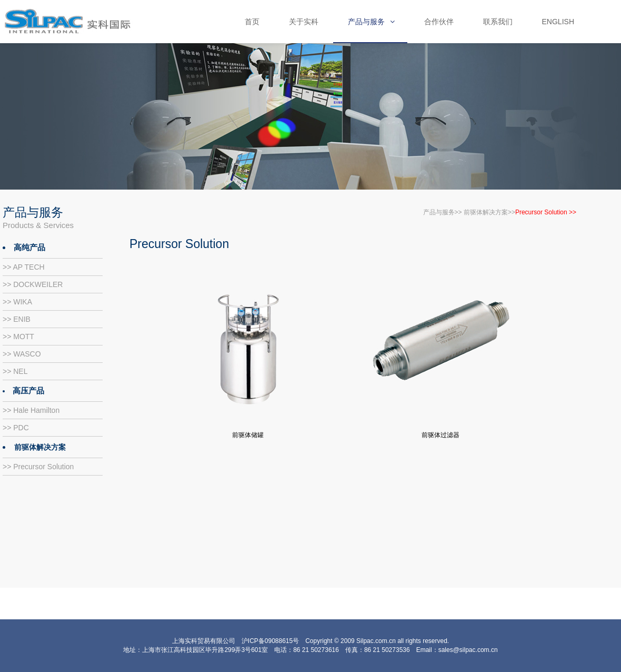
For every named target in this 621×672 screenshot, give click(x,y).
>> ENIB (17, 319)
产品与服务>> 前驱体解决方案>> (469, 212)
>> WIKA (17, 302)
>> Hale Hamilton (31, 410)
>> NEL (15, 371)
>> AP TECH (24, 267)
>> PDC (16, 428)
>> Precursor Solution (38, 467)
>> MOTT (18, 337)
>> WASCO (22, 354)
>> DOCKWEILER (33, 284)
